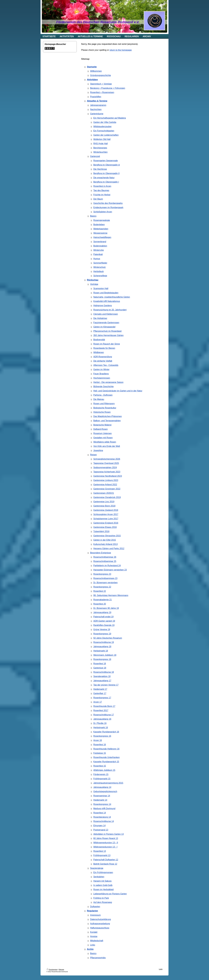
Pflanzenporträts (98, 958)
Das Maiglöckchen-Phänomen (107, 416)
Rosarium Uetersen (103, 433)
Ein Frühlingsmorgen (103, 872)
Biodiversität (99, 340)
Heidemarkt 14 (100, 800)
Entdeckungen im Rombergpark (108, 207)
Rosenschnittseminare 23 (105, 578)
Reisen (93, 455)
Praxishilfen (96, 97)
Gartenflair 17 (100, 693)
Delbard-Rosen (101, 429)
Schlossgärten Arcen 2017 (106, 514)
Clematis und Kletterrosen (106, 314)
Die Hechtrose (100, 169)
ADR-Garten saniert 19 (104, 621)
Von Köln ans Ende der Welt (107, 446)
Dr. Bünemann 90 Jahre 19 (106, 608)
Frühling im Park (101, 898)
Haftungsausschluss (100, 928)
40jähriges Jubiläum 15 (104, 770)
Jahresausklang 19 (102, 612)
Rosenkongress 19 (102, 634)
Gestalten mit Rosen (103, 438)
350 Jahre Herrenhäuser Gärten (108, 335)
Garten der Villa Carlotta (105, 122)
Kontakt (94, 932)
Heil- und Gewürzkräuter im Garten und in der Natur (118, 391)
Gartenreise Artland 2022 (105, 485)
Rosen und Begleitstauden (106, 293)
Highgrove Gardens (103, 306)
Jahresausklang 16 (102, 719)
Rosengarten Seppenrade (105, 161)
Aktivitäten (92, 80)
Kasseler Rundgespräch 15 (106, 762)
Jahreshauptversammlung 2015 (108, 783)
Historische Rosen (102, 412)
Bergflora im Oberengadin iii (106, 165)
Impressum (95, 915)
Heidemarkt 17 (100, 689)
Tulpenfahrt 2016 (101, 531)
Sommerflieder (100, 263)
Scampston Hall (101, 288)
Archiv (90, 949)
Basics (93, 216)
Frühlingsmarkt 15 (102, 779)
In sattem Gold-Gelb (103, 885)
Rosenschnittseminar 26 (105, 557)
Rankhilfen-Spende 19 (104, 625)
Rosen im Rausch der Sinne (107, 344)
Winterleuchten (100, 152)
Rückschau (93, 280)
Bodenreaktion (100, 246)
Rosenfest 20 (100, 604)
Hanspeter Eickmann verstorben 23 (110, 570)
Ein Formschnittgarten (104, 131)
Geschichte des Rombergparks (108, 203)
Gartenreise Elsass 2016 (105, 527)
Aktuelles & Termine (97, 101)
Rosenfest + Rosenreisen (102, 92)
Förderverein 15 (101, 774)
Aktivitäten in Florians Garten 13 (108, 834)
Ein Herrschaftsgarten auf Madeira (110, 118)
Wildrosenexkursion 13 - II (106, 843)
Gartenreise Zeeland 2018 (106, 510)
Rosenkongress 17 (102, 698)
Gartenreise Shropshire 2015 (107, 536)
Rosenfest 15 (100, 766)
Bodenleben (99, 225)
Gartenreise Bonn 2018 (104, 506)
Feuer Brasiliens (101, 374)
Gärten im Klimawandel (104, 327)
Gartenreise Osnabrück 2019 (107, 497)
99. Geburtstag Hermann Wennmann (111, 595)
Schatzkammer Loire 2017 (106, 519)
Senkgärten (99, 877)
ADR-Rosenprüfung (103, 357)
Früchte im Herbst (102, 195)
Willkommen (96, 71)
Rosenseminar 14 (102, 796)
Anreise (94, 936)
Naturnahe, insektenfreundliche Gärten (112, 297)
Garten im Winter (101, 369)
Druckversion (52, 969)
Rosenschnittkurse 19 (104, 642)
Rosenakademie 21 (103, 600)
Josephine (98, 450)
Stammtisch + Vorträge (101, 84)
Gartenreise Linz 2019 (104, 502)
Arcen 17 (98, 702)
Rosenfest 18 (100, 664)
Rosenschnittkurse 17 (104, 715)
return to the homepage (121, 50)
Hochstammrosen (102, 378)
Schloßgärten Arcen (103, 212)
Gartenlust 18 (100, 668)
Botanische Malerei (102, 425)
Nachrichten (96, 109)
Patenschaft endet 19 (103, 617)
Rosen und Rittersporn (104, 404)
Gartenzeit (95, 156)
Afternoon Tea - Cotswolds (106, 365)
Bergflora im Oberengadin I (106, 182)
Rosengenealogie (102, 220)
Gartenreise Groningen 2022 (107, 489)
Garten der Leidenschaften (106, 135)
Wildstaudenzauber (102, 126)
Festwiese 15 (100, 753)
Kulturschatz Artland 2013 (105, 544)
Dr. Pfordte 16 (100, 723)
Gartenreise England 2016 (106, 523)
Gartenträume (97, 114)
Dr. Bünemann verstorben (105, 583)
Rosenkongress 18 (102, 659)
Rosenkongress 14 (102, 804)
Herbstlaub (98, 271)
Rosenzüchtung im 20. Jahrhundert (110, 310)
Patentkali (98, 254)
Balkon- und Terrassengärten (107, 421)
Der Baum (98, 199)
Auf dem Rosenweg (103, 902)
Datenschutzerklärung (101, 919)
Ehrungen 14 (99, 826)
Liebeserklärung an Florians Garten (110, 894)
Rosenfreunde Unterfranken (106, 757)
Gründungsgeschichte (101, 75)
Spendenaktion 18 (102, 676)
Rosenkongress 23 (102, 574)
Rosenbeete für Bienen (104, 348)
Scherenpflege (100, 276)
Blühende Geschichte (103, 386)
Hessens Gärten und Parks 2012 (109, 548)
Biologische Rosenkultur (105, 408)
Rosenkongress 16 (102, 736)
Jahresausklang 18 (102, 647)
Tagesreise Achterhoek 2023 (107, 472)
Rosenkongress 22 (102, 587)
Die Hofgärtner (100, 318)
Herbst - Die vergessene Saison (108, 382)
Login (161, 969)
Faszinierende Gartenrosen (106, 323)
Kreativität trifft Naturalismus (107, 301)
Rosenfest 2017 (101, 710)
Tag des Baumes (101, 190)
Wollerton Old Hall (102, 139)
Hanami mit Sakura (102, 881)
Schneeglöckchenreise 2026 (107, 459)
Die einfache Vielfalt (103, 361)
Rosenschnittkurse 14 (104, 821)
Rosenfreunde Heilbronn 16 (106, 749)
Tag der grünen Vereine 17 (106, 685)
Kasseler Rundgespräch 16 (106, 732)
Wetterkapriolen (101, 229)
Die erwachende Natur (104, 178)
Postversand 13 (101, 830)
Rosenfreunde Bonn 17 (104, 706)
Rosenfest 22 (100, 591)
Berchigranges (100, 148)
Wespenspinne (100, 233)
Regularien (92, 911)
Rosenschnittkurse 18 (104, 672)
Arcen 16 (98, 740)
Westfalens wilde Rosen (105, 442)
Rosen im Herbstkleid (103, 889)
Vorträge (94, 284)
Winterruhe (99, 250)
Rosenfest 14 (100, 813)
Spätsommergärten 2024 (105, 467)
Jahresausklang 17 (102, 681)
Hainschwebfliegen (102, 237)
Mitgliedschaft (97, 941)
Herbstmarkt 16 (101, 728)
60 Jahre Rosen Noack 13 (106, 838)
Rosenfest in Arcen (102, 186)
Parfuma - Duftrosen (103, 395)
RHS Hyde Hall (101, 144)
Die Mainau (99, 399)
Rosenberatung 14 (102, 817)
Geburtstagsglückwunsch (105, 791)
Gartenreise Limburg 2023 (106, 480)
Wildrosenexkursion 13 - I (105, 847)
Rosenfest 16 (100, 745)
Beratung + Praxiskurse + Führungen (108, 88)
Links (93, 945)
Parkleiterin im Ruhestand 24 (107, 566)
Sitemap (61, 969)
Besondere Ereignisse (101, 553)
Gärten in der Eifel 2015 (105, 540)
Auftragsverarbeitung (100, 924)
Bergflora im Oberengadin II (106, 173)
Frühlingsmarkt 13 (102, 855)
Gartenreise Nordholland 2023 (108, 476)
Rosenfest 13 (100, 851)
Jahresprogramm (98, 105)
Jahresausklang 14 (102, 787)
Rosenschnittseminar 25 (105, 561)
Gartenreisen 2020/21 (104, 493)
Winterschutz (99, 267)
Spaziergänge (97, 868)
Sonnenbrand (100, 242)
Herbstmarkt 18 (101, 651)
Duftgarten (95, 907)
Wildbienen (99, 352)
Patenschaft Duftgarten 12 (106, 860)
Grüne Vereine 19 (102, 629)
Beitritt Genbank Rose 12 (105, 864)
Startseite (92, 67)
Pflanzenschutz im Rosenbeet (107, 331)
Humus (97, 259)
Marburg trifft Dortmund (104, 808)
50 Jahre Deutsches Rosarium (108, 638)
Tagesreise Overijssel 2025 (106, 463)
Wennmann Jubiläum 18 (105, 655)
